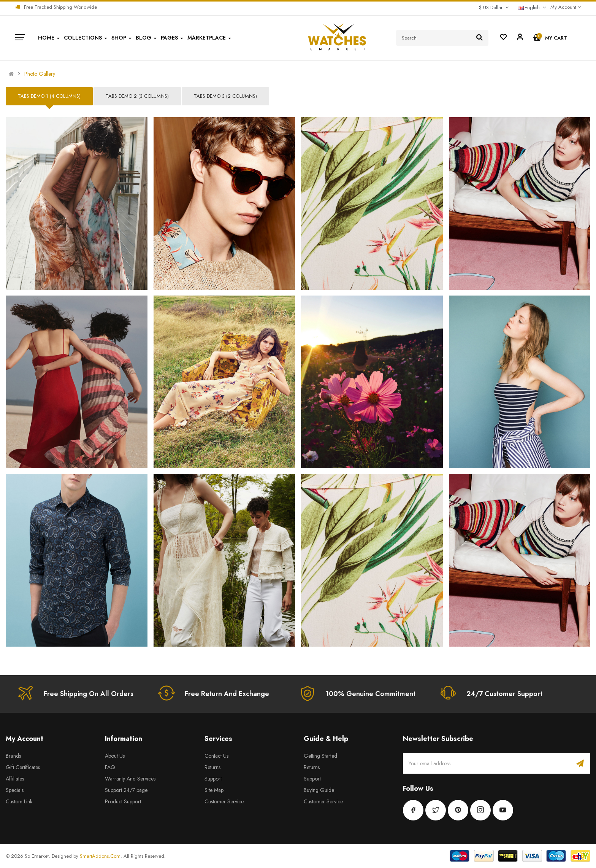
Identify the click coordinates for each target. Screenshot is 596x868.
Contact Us (216, 756)
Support (213, 779)
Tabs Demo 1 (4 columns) (49, 96)
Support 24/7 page (126, 790)
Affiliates (15, 779)
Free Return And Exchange (227, 694)
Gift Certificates (23, 767)
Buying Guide (319, 790)
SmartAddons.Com (100, 856)
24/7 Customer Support (504, 694)
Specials (15, 790)
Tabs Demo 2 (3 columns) (137, 96)
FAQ (110, 767)
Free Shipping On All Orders (89, 694)
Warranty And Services (130, 779)
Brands (13, 756)
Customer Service (224, 801)
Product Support (123, 801)
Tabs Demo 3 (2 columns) (225, 96)
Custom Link (19, 801)
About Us (115, 756)
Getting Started (320, 756)
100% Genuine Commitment (371, 694)
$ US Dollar (494, 7)
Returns (212, 767)
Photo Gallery (40, 74)
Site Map (214, 790)
